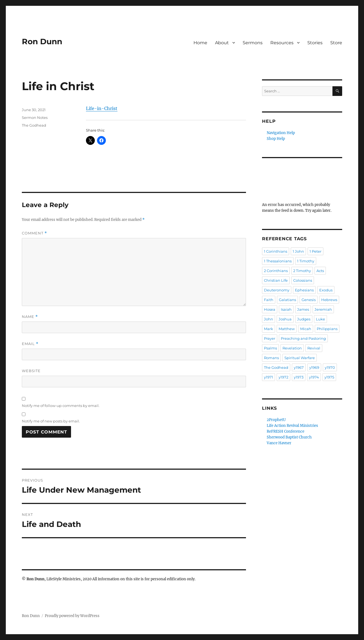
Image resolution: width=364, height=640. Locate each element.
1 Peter (315, 251)
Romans (271, 358)
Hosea (270, 309)
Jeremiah (323, 309)
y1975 (329, 377)
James (303, 309)
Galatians (287, 300)
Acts (320, 271)
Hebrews (329, 300)
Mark (269, 329)
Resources (282, 43)
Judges (304, 319)
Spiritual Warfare (300, 358)
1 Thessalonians (278, 261)
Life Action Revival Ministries (292, 426)
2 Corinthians (276, 271)
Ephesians (304, 290)
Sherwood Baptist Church (289, 437)
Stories (315, 43)
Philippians (327, 329)
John (269, 319)
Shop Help (276, 139)
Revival (314, 348)
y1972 (283, 377)
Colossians (303, 280)
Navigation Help (281, 133)
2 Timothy (302, 271)
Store (336, 43)
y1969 (314, 367)
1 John (298, 251)
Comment (34, 233)
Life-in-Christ (102, 108)
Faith (269, 300)
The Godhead (34, 125)
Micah (306, 329)
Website (31, 371)
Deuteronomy (277, 290)
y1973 (299, 377)
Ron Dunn (42, 41)
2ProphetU (276, 420)
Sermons (253, 43)
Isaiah (286, 309)
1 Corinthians (276, 251)
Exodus (326, 290)
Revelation (292, 348)
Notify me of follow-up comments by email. (61, 406)
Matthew (287, 329)
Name (30, 317)
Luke (320, 319)
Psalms (270, 348)
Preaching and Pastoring (303, 338)
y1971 (269, 377)
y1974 (314, 377)
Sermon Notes (35, 117)
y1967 (299, 367)
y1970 (330, 367)
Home (200, 43)
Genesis (309, 300)
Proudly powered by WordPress (72, 616)
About (222, 43)
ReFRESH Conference (286, 431)
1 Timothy (306, 261)
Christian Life (276, 280)
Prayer (270, 338)
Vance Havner (279, 443)
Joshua (285, 319)
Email (30, 344)
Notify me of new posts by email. (51, 421)
